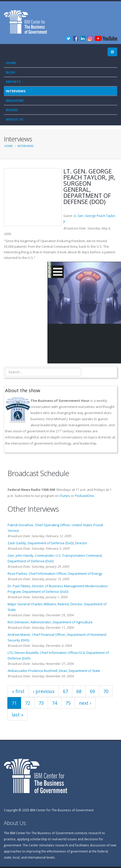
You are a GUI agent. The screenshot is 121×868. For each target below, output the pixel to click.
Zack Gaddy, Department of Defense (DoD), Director (47, 543)
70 (106, 691)
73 (41, 703)
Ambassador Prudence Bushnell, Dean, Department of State (54, 671)
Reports (13, 82)
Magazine (15, 100)
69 (92, 691)
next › (85, 703)
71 (14, 703)
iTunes (65, 496)
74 (55, 703)
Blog (11, 72)
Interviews (16, 91)
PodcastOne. (85, 496)
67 (65, 691)
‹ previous (44, 691)
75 (68, 703)
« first (18, 691)
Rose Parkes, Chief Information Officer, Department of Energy (55, 573)
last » (18, 715)
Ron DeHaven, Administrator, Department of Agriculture (50, 622)
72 (28, 703)
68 (79, 691)
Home (11, 63)
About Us (15, 119)
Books (12, 110)
